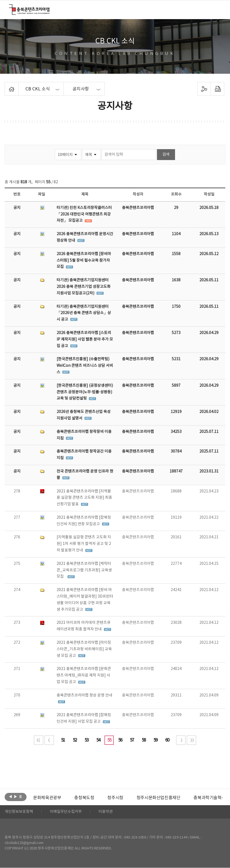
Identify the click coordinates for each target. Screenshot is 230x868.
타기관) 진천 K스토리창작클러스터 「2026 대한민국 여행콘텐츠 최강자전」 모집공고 (84, 214)
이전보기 (11, 796)
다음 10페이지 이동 (181, 740)
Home (6, 85)
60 (167, 740)
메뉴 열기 (217, 9)
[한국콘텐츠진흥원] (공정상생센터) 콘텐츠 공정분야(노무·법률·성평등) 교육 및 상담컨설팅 (85, 392)
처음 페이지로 (39, 740)
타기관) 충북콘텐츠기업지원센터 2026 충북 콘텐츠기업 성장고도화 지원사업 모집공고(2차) (84, 287)
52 (75, 740)
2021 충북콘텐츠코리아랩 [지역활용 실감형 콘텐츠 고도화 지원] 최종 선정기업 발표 (84, 498)
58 (144, 740)
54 (98, 740)
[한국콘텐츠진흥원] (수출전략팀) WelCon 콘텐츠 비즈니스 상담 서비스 (85, 366)
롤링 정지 (20, 796)
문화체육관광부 (47, 798)
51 (63, 740)
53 (86, 740)
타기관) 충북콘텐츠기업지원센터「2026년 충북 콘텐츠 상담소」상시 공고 (84, 313)
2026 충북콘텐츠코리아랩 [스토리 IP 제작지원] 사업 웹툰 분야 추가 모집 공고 (85, 339)
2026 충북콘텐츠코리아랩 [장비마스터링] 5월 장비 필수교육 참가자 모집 (84, 261)
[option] (47, 798)
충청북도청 (84, 798)
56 (120, 740)
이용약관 (106, 812)
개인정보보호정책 (19, 812)
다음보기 (15, 796)
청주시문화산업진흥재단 (158, 798)
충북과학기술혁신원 (211, 798)
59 (155, 740)
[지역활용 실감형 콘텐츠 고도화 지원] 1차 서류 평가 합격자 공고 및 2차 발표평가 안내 (84, 544)
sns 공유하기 (204, 89)
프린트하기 (218, 89)
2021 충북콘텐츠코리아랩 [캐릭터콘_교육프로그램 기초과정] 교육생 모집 (84, 570)
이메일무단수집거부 (66, 812)
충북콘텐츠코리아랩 (10, 8)
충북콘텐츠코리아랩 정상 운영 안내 (85, 695)
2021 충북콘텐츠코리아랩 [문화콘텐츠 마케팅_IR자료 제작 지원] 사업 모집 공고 (84, 675)
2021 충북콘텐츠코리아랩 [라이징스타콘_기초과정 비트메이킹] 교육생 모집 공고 (84, 649)
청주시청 (115, 798)
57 (132, 740)
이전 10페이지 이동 (49, 740)
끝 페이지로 (191, 740)
